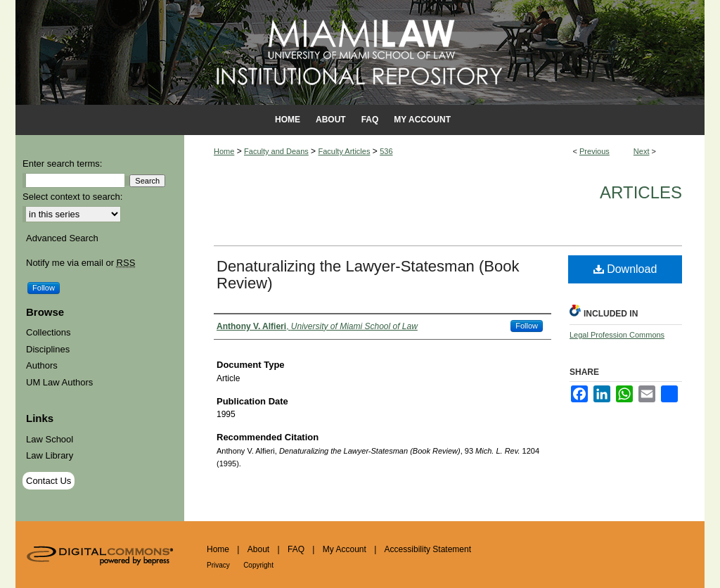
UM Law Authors (59, 382)
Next (642, 151)
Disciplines (48, 349)
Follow (527, 326)
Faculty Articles (344, 151)
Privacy (218, 565)
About (258, 549)
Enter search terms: (62, 164)
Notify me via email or (81, 263)
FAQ (296, 549)
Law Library (50, 455)
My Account (345, 549)
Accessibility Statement (428, 549)
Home (224, 151)
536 (386, 151)
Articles (641, 192)
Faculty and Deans (276, 151)
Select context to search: (72, 197)
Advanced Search (62, 238)
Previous (594, 151)
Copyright (258, 565)
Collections (49, 332)
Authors (42, 365)
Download (625, 269)
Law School (50, 439)
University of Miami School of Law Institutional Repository (360, 52)
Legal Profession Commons (617, 335)
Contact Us (49, 481)
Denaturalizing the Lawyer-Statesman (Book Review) (368, 275)
